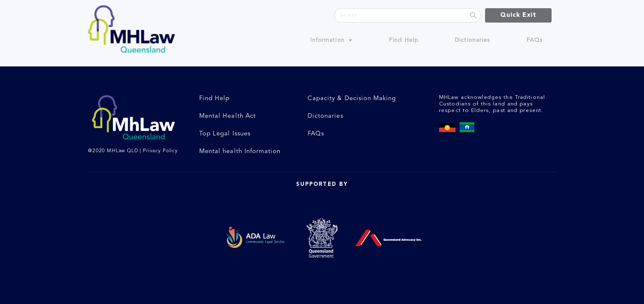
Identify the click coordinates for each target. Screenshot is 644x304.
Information (331, 40)
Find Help (404, 40)
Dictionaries (472, 40)
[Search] (473, 15)
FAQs (535, 40)
